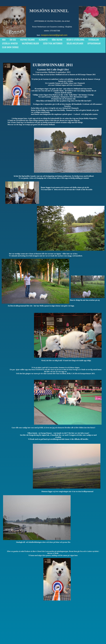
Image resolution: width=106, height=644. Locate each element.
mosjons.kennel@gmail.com (54, 35)
